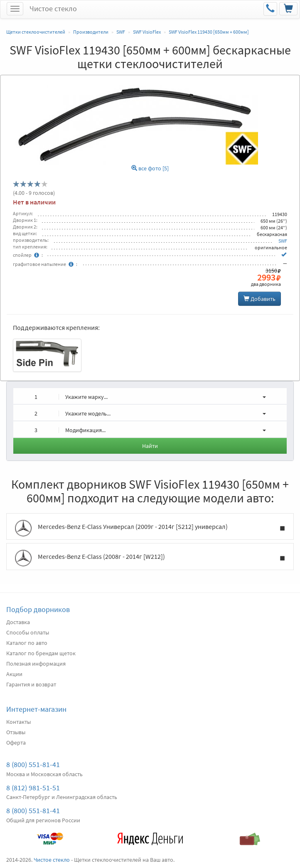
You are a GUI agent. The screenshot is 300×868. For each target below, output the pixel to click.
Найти (150, 446)
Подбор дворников (38, 609)
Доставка (18, 622)
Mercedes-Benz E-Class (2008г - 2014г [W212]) (150, 558)
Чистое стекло (53, 9)
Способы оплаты (28, 632)
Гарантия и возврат (31, 684)
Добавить (259, 299)
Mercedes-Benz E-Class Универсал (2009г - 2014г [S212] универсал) (150, 528)
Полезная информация (36, 664)
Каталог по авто (27, 643)
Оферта (16, 743)
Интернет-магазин (36, 709)
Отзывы (16, 732)
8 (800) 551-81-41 (33, 764)
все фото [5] (150, 168)
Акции (14, 674)
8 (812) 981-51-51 (33, 788)
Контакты (18, 722)
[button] (150, 396)
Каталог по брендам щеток (41, 653)
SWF (283, 241)
